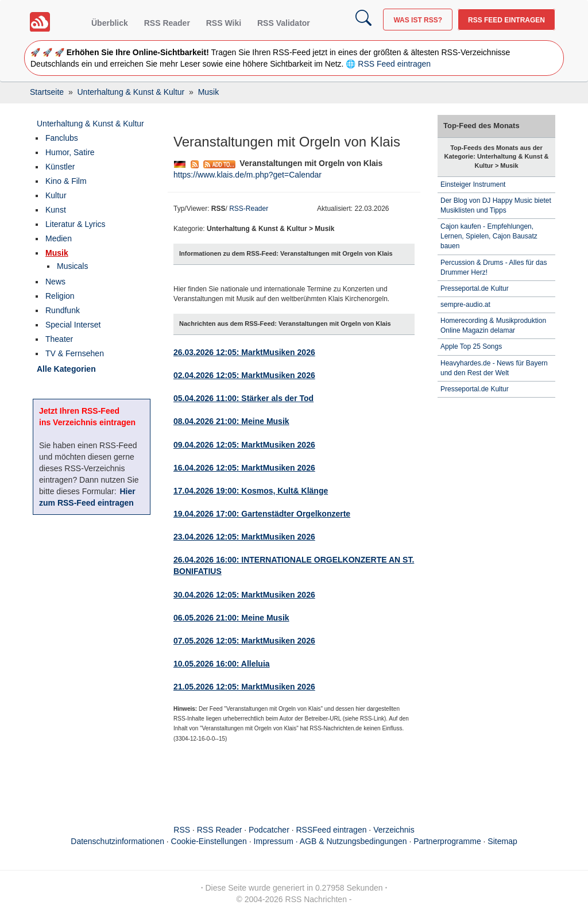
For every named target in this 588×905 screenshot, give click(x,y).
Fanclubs (62, 138)
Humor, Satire (70, 152)
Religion (60, 296)
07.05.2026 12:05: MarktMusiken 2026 (244, 641)
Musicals (72, 266)
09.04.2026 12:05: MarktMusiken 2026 (244, 445)
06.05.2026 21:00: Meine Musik (231, 618)
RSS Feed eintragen (506, 20)
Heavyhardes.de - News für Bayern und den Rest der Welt (494, 368)
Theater (59, 339)
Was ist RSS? (418, 20)
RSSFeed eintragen (332, 830)
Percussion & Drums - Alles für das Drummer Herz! (494, 267)
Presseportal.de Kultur (475, 288)
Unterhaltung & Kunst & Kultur (90, 124)
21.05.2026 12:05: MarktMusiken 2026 (244, 687)
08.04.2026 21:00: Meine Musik (231, 421)
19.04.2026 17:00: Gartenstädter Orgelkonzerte (262, 514)
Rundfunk (63, 310)
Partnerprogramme (447, 841)
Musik (57, 253)
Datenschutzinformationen (117, 841)
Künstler (60, 167)
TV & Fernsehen (75, 353)
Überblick (110, 23)
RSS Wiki (224, 23)
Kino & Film (66, 181)
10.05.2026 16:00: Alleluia (222, 664)
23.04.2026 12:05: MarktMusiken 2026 (244, 537)
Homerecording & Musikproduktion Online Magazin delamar (493, 326)
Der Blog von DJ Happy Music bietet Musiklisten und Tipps (496, 205)
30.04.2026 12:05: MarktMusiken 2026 (244, 595)
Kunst (56, 210)
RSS (182, 830)
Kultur (56, 195)
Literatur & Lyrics (76, 224)
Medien (59, 238)
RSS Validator (284, 23)
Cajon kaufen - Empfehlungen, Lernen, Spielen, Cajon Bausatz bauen (489, 236)
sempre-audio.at (465, 305)
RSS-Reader (249, 209)
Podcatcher (269, 830)
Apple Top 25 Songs (471, 346)
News (55, 282)
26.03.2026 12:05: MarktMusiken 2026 (244, 352)
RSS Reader (167, 23)
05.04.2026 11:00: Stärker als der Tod (243, 398)
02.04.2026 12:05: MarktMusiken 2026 (244, 375)
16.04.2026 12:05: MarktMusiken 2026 (244, 468)
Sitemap (502, 841)
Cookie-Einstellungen (209, 841)
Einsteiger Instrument (473, 184)
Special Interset (73, 325)
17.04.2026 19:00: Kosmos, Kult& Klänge (251, 491)
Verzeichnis (394, 830)
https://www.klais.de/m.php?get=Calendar (247, 175)
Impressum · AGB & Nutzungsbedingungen (330, 841)
